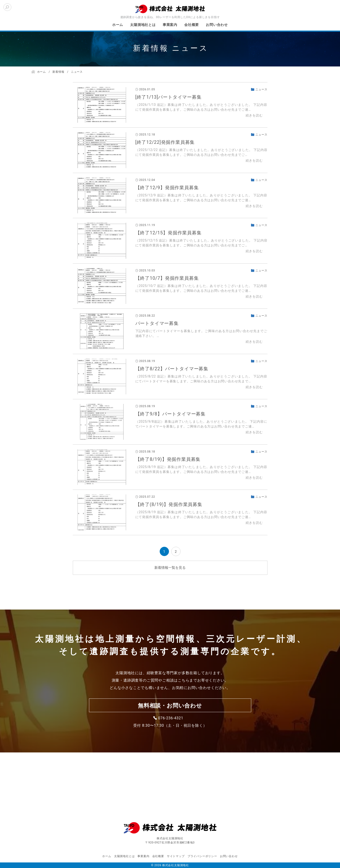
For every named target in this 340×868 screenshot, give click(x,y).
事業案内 (170, 25)
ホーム (118, 25)
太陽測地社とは (143, 25)
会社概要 (192, 25)
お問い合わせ (217, 25)
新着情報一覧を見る (170, 568)
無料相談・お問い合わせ (170, 706)
